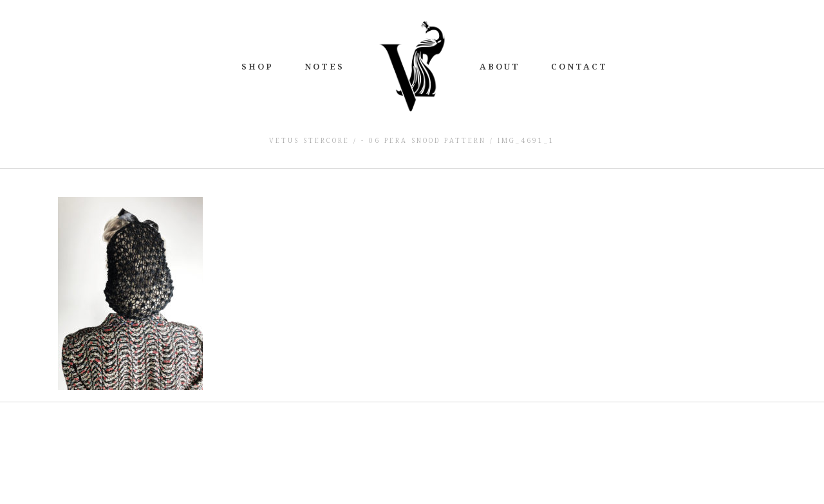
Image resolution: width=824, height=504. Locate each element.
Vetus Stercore (309, 140)
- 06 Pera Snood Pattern (424, 140)
